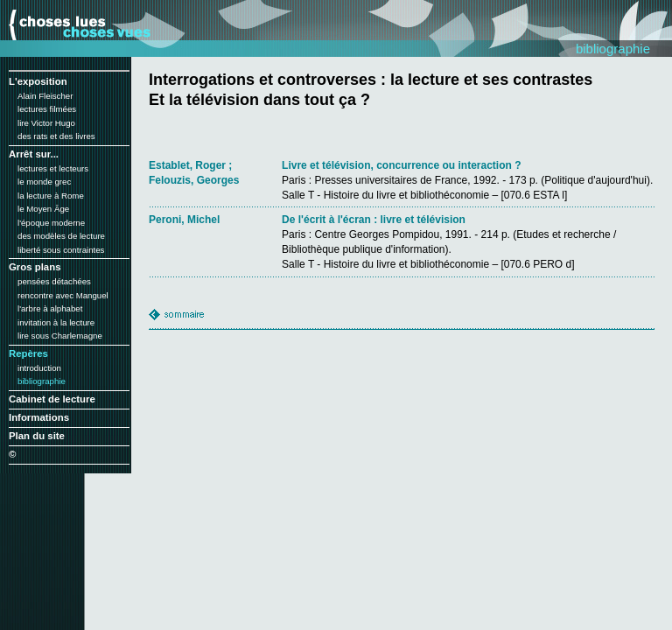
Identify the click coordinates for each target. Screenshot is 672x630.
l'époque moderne (51, 223)
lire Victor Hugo (46, 123)
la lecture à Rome (51, 196)
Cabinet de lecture (52, 399)
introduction (39, 368)
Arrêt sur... (34, 154)
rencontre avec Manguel (63, 295)
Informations (39, 417)
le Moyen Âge (43, 209)
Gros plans (35, 267)
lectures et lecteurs (53, 168)
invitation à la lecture (56, 322)
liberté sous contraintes (61, 250)
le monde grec (44, 182)
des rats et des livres (56, 136)
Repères (28, 353)
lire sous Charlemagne (60, 336)
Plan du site (37, 436)
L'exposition (38, 81)
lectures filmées (47, 109)
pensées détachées (54, 281)
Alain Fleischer (45, 96)
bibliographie (42, 381)
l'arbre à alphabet (50, 308)
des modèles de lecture (61, 236)
